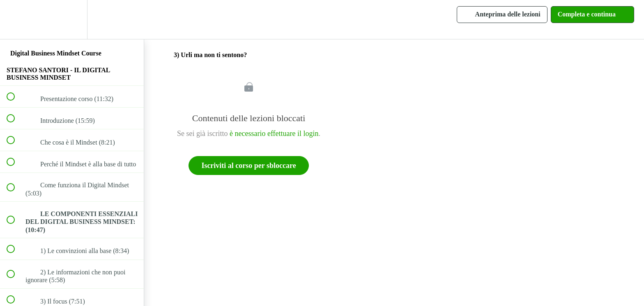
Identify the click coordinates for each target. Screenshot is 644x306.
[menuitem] (72, 20)
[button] (15, 20)
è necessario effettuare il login (274, 133)
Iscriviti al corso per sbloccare (248, 166)
